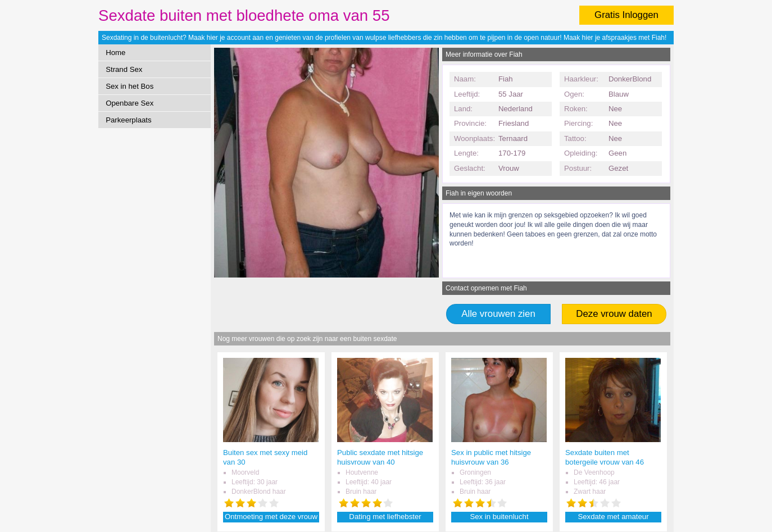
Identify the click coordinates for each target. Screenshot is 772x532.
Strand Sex (124, 69)
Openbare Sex (130, 103)
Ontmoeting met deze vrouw (271, 517)
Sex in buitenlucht (499, 517)
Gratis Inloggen (626, 15)
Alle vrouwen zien (498, 314)
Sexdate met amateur (613, 517)
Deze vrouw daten (614, 314)
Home (115, 53)
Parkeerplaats (128, 120)
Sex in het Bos (130, 86)
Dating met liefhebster (385, 517)
